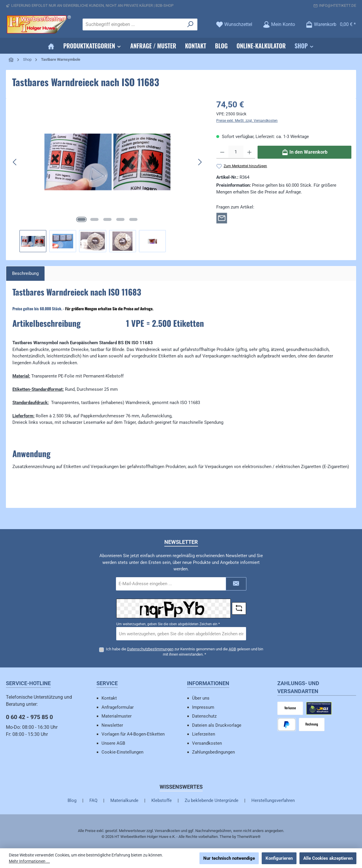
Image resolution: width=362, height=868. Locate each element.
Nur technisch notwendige (229, 858)
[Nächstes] (200, 162)
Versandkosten (207, 743)
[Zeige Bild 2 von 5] (94, 219)
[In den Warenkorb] (304, 152)
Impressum (203, 707)
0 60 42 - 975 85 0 (29, 717)
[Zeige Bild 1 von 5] (81, 219)
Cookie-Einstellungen (122, 752)
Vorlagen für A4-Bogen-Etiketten (133, 734)
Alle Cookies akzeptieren (328, 858)
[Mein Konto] (279, 24)
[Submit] (236, 584)
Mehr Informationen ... (29, 861)
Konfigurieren (279, 858)
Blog (72, 800)
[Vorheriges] (15, 162)
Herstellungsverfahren (273, 800)
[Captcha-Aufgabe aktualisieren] (239, 608)
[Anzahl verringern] (222, 152)
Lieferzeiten (204, 734)
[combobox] (133, 24)
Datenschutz (204, 716)
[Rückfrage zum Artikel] (222, 218)
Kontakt (109, 698)
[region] (108, 175)
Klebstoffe (162, 800)
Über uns (201, 698)
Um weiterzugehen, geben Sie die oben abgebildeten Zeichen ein (168, 624)
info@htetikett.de (338, 5)
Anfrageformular (118, 707)
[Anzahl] (236, 152)
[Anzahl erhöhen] (249, 152)
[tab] (25, 274)
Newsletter (112, 725)
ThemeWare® (249, 837)
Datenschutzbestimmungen (150, 649)
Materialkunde (124, 800)
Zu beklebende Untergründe (212, 800)
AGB (232, 649)
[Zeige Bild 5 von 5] (133, 219)
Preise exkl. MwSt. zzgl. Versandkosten (247, 121)
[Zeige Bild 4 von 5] (120, 219)
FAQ (93, 800)
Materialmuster (117, 716)
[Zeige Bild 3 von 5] (107, 219)
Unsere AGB (113, 743)
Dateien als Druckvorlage (217, 725)
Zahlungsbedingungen (213, 752)
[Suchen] (190, 24)
